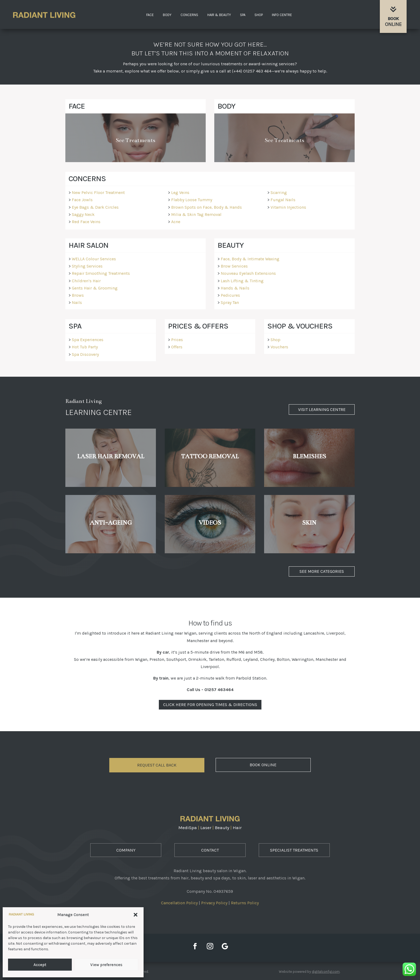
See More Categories (322, 571)
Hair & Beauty (219, 15)
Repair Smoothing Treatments (101, 273)
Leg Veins (180, 192)
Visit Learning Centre (322, 409)
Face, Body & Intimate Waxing (250, 259)
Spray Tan (230, 302)
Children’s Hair (86, 281)
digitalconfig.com (326, 972)
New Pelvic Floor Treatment (98, 192)
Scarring (279, 192)
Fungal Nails (283, 200)
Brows (78, 295)
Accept (40, 965)
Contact (210, 850)
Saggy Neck (83, 214)
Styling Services (87, 266)
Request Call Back (157, 765)
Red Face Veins (86, 222)
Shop (259, 15)
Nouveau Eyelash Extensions (248, 273)
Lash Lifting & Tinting (242, 281)
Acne (176, 222)
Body (167, 15)
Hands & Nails (235, 288)
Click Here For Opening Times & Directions (210, 705)
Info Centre (282, 15)
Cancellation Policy (179, 903)
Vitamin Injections (288, 207)
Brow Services (234, 266)
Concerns (189, 15)
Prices (177, 340)
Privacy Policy (214, 903)
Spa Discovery (85, 354)
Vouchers (279, 347)
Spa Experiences (88, 340)
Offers (177, 347)
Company (126, 850)
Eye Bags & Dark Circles (95, 207)
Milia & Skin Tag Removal (196, 214)
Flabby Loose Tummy (192, 200)
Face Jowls (82, 200)
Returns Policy (245, 903)
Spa (243, 15)
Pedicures (230, 295)
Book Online (263, 765)
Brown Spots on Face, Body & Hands (207, 207)
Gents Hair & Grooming (95, 288)
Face (150, 15)
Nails (77, 302)
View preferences (106, 965)
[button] (136, 915)
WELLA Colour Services (94, 259)
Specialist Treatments (294, 850)
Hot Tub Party (85, 347)
